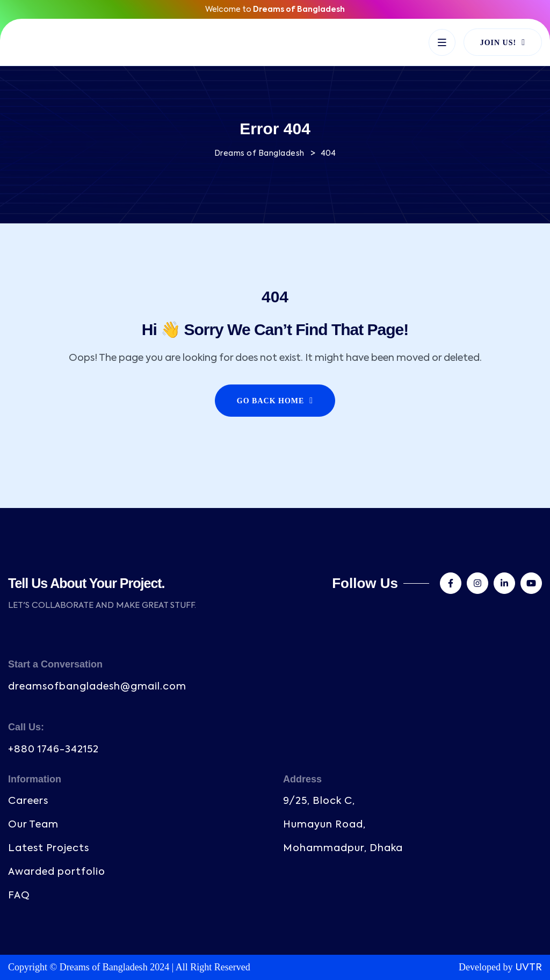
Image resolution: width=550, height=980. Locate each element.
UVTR (529, 968)
